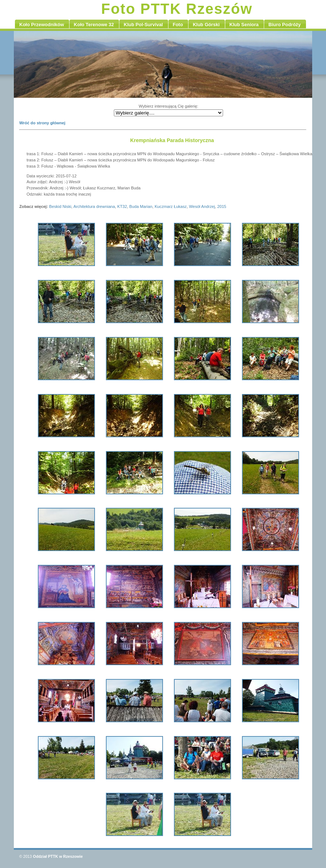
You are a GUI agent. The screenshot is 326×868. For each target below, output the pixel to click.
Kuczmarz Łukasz (171, 206)
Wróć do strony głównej (42, 123)
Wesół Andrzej (202, 206)
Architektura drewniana (94, 206)
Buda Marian (141, 206)
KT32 (122, 206)
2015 (222, 206)
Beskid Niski (60, 206)
